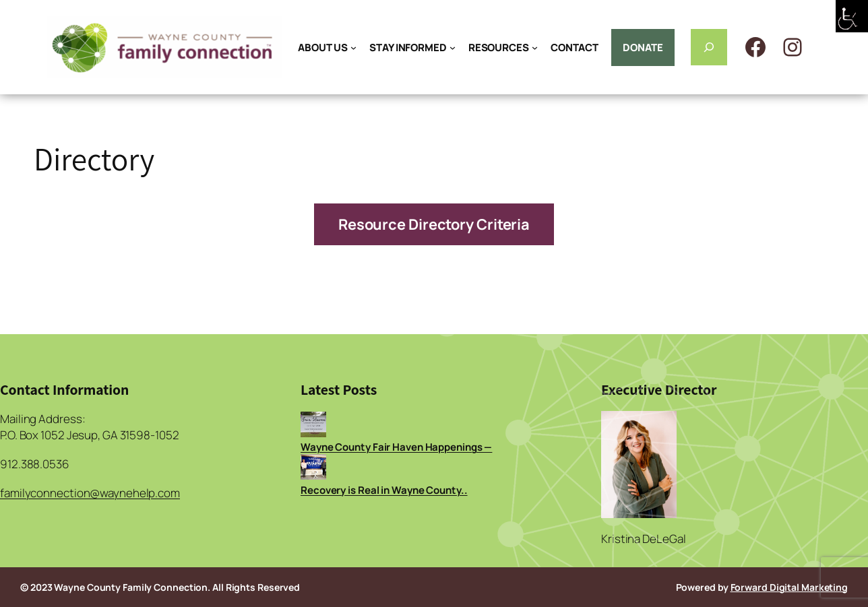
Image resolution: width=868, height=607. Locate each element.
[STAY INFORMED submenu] (453, 47)
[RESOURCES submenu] (535, 47)
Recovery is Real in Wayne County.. (384, 490)
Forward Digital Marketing (789, 587)
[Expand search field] (709, 47)
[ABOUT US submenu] (353, 47)
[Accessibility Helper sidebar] (852, 16)
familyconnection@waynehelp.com (90, 493)
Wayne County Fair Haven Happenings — (396, 447)
